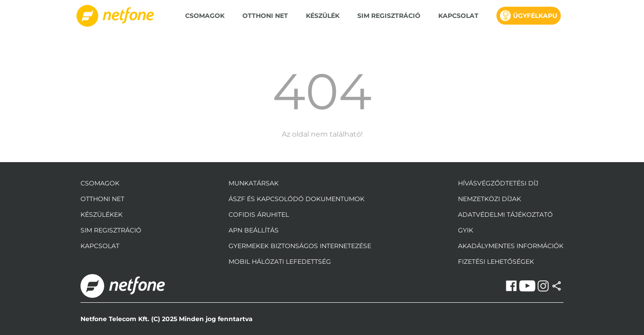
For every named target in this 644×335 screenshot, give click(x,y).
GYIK (466, 230)
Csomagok (205, 16)
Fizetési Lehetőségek (496, 262)
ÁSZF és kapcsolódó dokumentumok (297, 199)
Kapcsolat (458, 16)
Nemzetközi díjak (489, 199)
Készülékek (102, 215)
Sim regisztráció (111, 230)
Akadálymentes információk (511, 246)
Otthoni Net (265, 16)
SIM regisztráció (389, 16)
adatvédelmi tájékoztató (505, 215)
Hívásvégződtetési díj (498, 183)
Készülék (323, 16)
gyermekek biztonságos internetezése (300, 246)
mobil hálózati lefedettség (280, 262)
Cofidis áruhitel (259, 215)
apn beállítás (254, 230)
